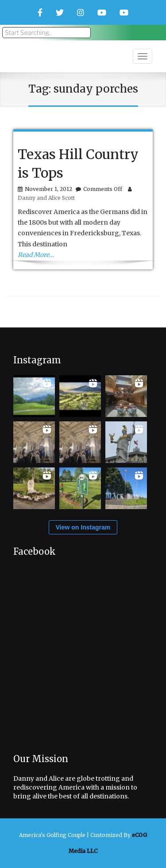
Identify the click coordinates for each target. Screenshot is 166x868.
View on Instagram (83, 527)
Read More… (36, 255)
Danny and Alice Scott (46, 198)
